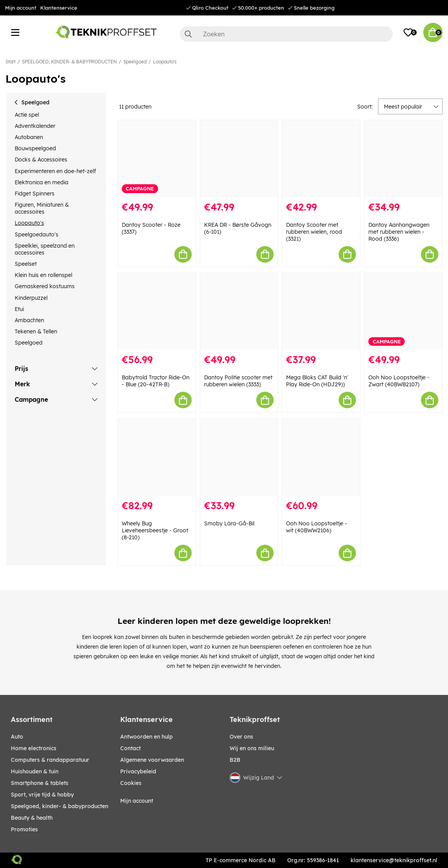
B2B (235, 760)
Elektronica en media (42, 182)
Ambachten (29, 320)
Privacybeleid (138, 771)
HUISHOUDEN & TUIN (35, 771)
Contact (130, 748)
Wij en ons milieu (252, 748)
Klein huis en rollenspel (43, 275)
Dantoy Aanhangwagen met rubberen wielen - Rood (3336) (399, 232)
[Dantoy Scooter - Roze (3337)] (157, 159)
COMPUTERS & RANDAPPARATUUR (50, 760)
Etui (19, 309)
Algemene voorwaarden (152, 760)
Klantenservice (59, 8)
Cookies (131, 783)
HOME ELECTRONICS (34, 748)
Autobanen (29, 137)
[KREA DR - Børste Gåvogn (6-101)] (239, 159)
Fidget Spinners (35, 194)
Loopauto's (165, 62)
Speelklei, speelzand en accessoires (45, 249)
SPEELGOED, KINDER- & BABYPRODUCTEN (69, 62)
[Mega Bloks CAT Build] (321, 312)
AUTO (17, 737)
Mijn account (21, 8)
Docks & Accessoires (41, 160)
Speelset (26, 264)
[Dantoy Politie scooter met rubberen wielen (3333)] (239, 312)
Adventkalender (35, 126)
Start (10, 62)
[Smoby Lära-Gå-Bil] (239, 457)
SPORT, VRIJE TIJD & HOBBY (42, 795)
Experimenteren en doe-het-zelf (55, 171)
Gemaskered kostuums (45, 286)
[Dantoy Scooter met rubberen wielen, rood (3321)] (321, 159)
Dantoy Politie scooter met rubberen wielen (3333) (238, 381)
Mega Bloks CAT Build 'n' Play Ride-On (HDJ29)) (317, 381)
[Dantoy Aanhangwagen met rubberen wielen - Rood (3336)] (403, 159)
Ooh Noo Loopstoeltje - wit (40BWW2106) (317, 527)
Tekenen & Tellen (36, 331)
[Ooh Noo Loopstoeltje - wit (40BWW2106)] (321, 457)
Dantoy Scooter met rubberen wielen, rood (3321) (314, 232)
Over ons (241, 737)
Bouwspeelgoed (35, 148)
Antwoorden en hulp (146, 737)
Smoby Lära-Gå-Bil (229, 523)
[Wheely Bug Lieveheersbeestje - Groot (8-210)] (157, 457)
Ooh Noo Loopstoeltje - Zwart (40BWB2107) (399, 381)
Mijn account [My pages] (137, 801)
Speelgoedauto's (37, 234)
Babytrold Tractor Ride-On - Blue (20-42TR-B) (156, 381)
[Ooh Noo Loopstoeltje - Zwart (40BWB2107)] (403, 312)
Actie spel (27, 115)
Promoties (24, 829)
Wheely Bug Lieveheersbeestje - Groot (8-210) (155, 530)
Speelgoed (135, 62)
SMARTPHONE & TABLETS (40, 783)
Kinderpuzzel (31, 298)
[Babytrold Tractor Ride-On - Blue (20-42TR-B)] (157, 312)
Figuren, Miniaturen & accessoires (42, 208)
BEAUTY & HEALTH (32, 818)
